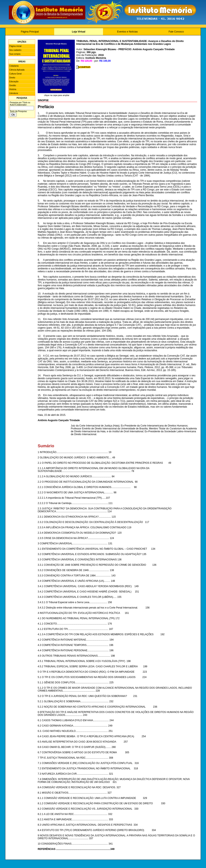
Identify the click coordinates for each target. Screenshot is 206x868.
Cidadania (14, 66)
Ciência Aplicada (17, 70)
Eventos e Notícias (127, 32)
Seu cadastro (15, 50)
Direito (12, 78)
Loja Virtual (79, 32)
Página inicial (15, 46)
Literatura (14, 93)
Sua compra (15, 54)
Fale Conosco (176, 32)
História (13, 89)
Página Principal (30, 32)
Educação (14, 82)
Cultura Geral (15, 74)
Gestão (13, 85)
